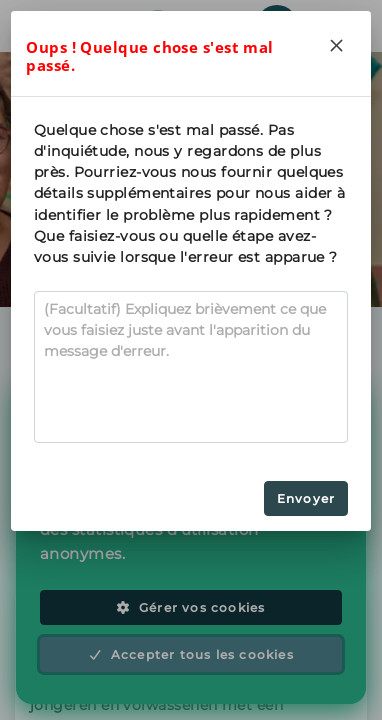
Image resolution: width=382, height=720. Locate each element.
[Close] (337, 45)
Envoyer (306, 498)
